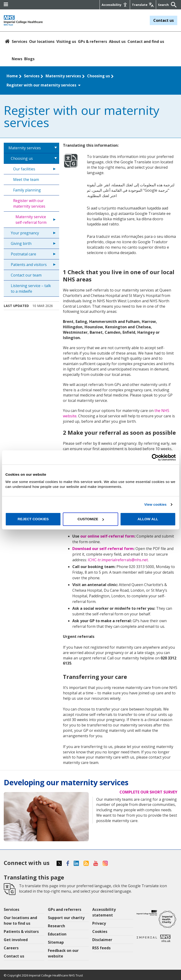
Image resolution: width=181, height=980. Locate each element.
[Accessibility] (115, 5)
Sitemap (56, 942)
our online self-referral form (107, 536)
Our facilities (24, 169)
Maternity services (63, 76)
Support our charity (66, 918)
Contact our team (26, 275)
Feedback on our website (63, 953)
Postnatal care (23, 254)
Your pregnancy (25, 233)
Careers (11, 948)
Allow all (148, 519)
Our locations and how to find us (20, 920)
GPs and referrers (65, 909)
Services (19, 41)
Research (56, 926)
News (17, 59)
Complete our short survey (148, 792)
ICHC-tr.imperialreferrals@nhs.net (118, 560)
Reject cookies (33, 519)
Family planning (27, 190)
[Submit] (173, 5)
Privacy (99, 923)
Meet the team (26, 180)
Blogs (29, 59)
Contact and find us (146, 41)
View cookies (155, 504)
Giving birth (21, 243)
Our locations (42, 41)
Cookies (100, 931)
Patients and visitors (29, 265)
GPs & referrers (92, 41)
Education (57, 934)
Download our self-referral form (103, 549)
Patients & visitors (21, 931)
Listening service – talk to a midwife (31, 288)
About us (117, 41)
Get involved (16, 940)
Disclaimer (102, 940)
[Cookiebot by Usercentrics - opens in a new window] (155, 457)
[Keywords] (164, 5)
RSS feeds (101, 948)
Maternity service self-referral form (31, 220)
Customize (91, 519)
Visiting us (66, 41)
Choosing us (98, 76)
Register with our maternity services (44, 85)
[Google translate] (143, 5)
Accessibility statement (104, 912)
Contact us (164, 20)
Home (12, 76)
